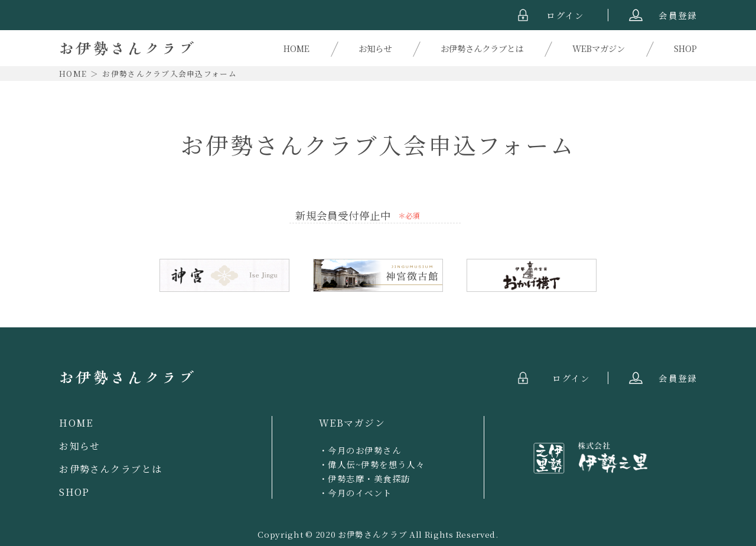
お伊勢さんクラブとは (482, 48)
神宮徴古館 (378, 275)
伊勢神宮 (224, 275)
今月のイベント (360, 493)
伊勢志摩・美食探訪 (369, 478)
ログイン (565, 15)
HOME (296, 48)
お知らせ (375, 48)
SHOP (685, 48)
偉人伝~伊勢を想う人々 (376, 464)
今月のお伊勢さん (364, 450)
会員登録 (678, 15)
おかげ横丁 (532, 275)
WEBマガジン (599, 48)
